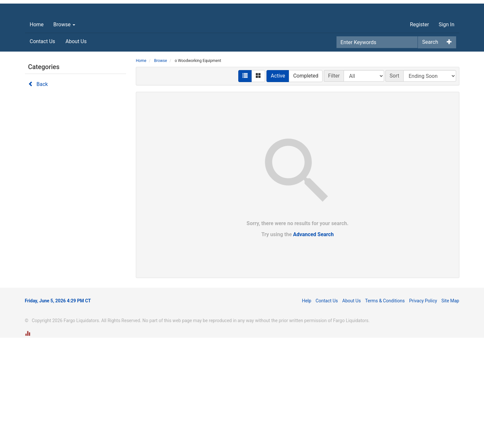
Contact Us (43, 152)
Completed (306, 186)
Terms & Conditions (385, 411)
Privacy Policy (423, 411)
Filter (334, 186)
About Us (76, 152)
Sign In (446, 135)
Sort (395, 186)
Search (430, 152)
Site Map (450, 411)
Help (307, 411)
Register (420, 135)
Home (37, 135)
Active (278, 186)
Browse (64, 135)
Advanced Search (313, 345)
